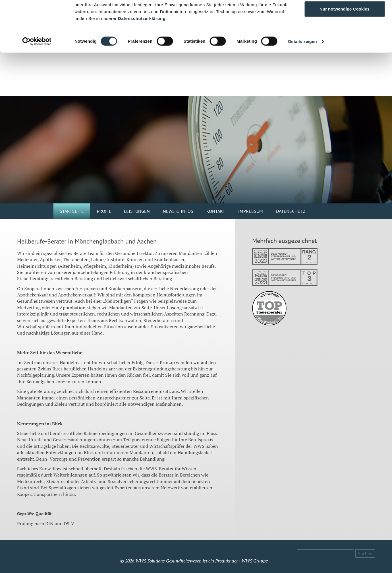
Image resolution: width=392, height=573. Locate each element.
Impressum (251, 211)
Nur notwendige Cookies (345, 52)
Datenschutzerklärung (142, 62)
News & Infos (178, 211)
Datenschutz (291, 211)
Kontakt (216, 211)
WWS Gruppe (255, 561)
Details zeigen (302, 85)
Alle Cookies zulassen (345, 15)
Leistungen (137, 211)
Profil (104, 211)
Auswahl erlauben (345, 34)
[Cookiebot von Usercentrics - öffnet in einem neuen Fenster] (37, 85)
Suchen (365, 553)
